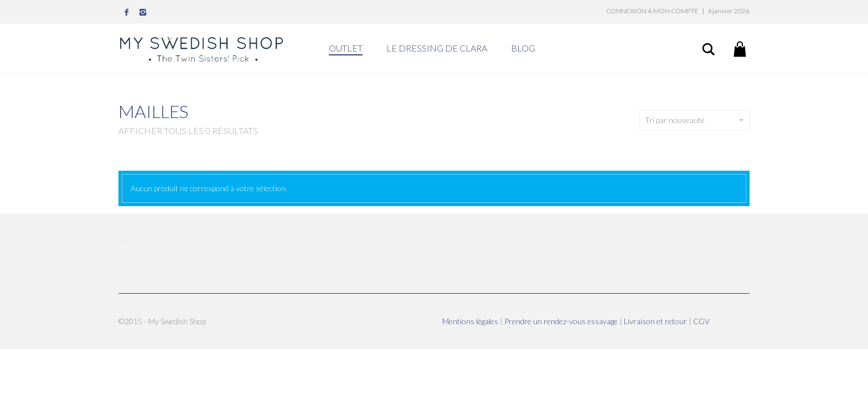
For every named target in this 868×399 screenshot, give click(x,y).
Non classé (141, 260)
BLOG (523, 48)
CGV (701, 321)
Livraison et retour (656, 321)
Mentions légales (471, 321)
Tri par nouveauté (694, 120)
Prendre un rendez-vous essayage (562, 321)
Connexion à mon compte (652, 11)
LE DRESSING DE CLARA (437, 48)
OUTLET (346, 48)
